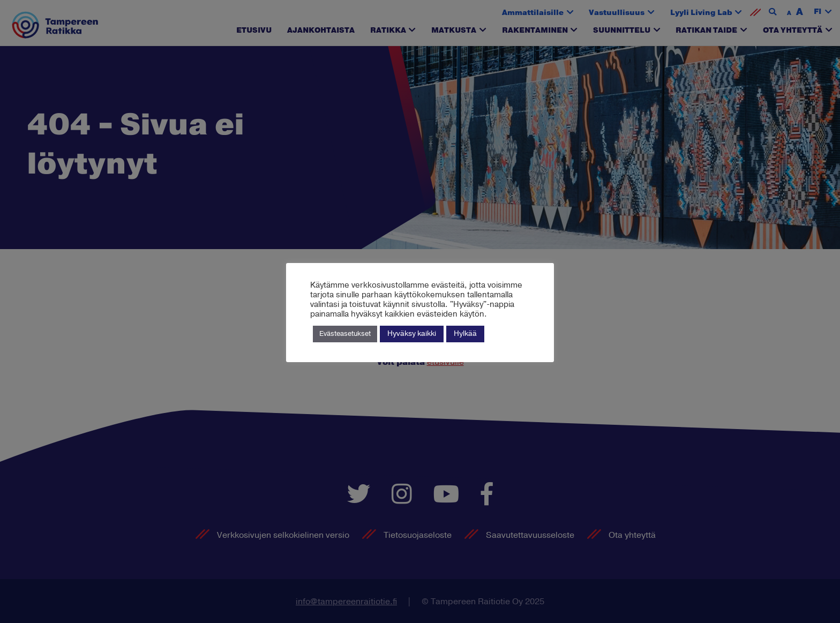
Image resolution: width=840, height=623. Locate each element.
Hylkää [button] (465, 333)
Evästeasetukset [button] (345, 334)
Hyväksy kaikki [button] (412, 333)
